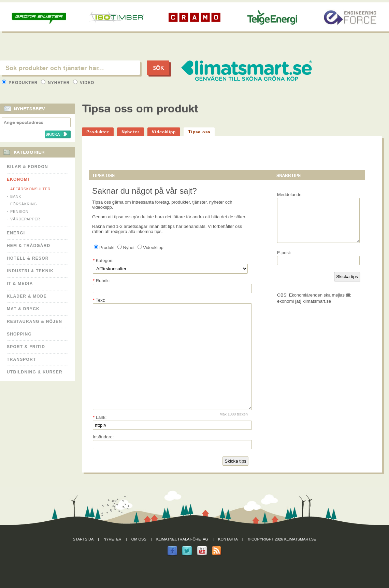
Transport (21, 359)
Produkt (104, 248)
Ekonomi (18, 179)
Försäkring (24, 204)
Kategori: (103, 261)
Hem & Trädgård (28, 246)
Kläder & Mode (27, 296)
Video (84, 83)
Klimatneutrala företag (182, 560)
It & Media (20, 284)
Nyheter (56, 83)
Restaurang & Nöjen (34, 322)
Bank (16, 196)
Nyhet (126, 248)
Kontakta (228, 560)
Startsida (83, 560)
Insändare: (103, 457)
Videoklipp (164, 132)
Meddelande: (290, 195)
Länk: (100, 438)
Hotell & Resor (28, 258)
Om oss (139, 560)
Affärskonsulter (30, 189)
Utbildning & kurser (35, 372)
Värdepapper (25, 219)
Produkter (20, 83)
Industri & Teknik (30, 271)
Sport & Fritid (26, 347)
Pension (19, 211)
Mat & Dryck (23, 309)
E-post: (284, 261)
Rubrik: (101, 281)
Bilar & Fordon (27, 167)
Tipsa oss (199, 132)
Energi (16, 233)
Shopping (19, 334)
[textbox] (70, 68)
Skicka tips (235, 482)
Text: (99, 300)
